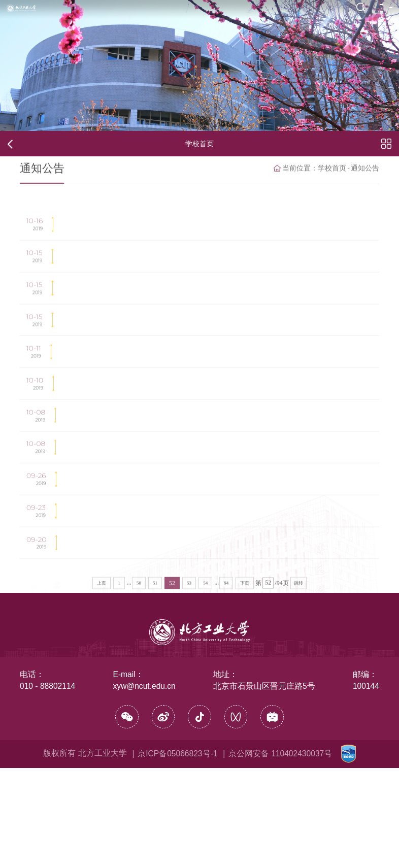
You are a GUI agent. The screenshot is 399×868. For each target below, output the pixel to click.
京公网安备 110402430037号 (280, 853)
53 (189, 706)
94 (226, 706)
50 (139, 706)
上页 (102, 706)
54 (205, 706)
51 (155, 706)
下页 (245, 706)
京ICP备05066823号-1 (177, 853)
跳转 (298, 706)
